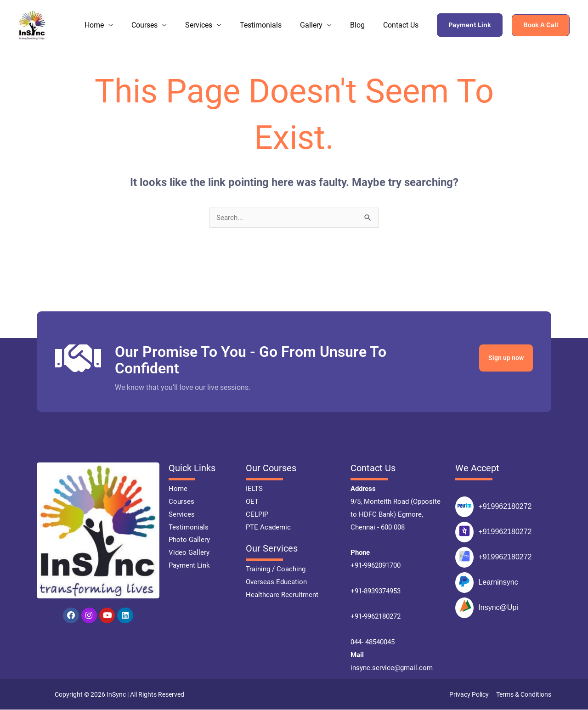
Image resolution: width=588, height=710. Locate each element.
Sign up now (503, 358)
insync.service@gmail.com (392, 668)
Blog (362, 17)
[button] (541, 17)
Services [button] (213, 17)
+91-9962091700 (376, 566)
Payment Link (470, 17)
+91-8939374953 (376, 592)
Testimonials (272, 17)
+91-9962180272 (376, 617)
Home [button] (114, 17)
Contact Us (402, 17)
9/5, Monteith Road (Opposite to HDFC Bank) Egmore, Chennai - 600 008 (396, 515)
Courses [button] (161, 17)
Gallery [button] (319, 17)
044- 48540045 (373, 642)
